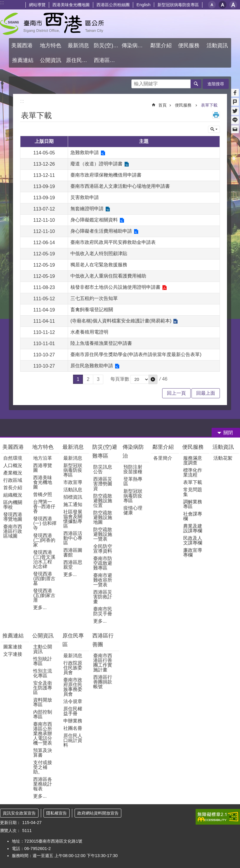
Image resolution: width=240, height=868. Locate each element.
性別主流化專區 (43, 673)
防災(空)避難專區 (105, 451)
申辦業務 (73, 721)
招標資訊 (73, 497)
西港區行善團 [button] (107, 60)
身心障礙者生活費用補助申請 (101, 231)
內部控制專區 (43, 714)
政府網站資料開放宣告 (98, 813)
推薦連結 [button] (23, 60)
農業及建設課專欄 (193, 528)
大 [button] (233, 5)
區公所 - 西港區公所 (52, 24)
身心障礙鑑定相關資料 (94, 220)
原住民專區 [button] (79, 60)
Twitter (235, 111)
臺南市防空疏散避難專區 (103, 563)
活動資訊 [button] (217, 45)
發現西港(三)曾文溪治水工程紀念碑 (44, 559)
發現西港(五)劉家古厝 (44, 595)
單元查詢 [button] (214, 129)
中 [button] (223, 5)
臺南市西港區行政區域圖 (13, 531)
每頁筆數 (120, 379)
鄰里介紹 (164, 447)
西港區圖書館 (73, 553)
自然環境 (13, 458)
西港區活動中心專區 (73, 538)
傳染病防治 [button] (135, 45)
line (235, 120)
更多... (40, 607)
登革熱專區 (133, 481)
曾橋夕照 (43, 494)
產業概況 (13, 473)
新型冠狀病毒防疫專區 (178, 5)
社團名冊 (73, 728)
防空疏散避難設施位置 (103, 501)
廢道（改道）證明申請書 (96, 164)
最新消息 (73, 447)
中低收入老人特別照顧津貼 (99, 253)
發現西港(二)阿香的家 (44, 540)
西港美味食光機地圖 (71, 5)
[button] (153, 379)
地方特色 (43, 447)
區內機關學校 (13, 505)
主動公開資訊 (43, 649)
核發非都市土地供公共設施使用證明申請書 (115, 287)
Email (235, 129)
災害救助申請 (85, 197)
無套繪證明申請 (87, 209)
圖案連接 (13, 647)
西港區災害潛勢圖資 (103, 484)
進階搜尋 (216, 84)
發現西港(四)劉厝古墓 (44, 579)
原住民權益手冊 (73, 711)
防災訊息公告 (103, 469)
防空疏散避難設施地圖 (103, 517)
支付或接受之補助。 (43, 767)
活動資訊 (223, 447)
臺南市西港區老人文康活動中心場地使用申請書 (120, 186)
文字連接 (13, 654)
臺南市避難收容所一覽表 (103, 580)
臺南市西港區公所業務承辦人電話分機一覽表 (43, 734)
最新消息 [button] (78, 45)
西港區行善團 (103, 640)
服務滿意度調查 (193, 460)
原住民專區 (73, 640)
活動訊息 (73, 490)
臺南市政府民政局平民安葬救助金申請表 (113, 242)
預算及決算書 (43, 753)
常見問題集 (193, 492)
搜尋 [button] (196, 84)
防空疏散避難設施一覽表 (103, 534)
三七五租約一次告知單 (94, 298)
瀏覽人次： (10, 831)
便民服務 (184, 105)
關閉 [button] (228, 433)
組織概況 (13, 495)
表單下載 (209, 105)
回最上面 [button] (206, 393)
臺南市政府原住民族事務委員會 (73, 687)
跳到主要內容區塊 (3, 3)
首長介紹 (13, 488)
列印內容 (216, 115)
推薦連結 (13, 636)
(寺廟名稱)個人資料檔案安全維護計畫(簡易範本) (121, 321)
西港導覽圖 (43, 468)
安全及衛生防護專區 (43, 688)
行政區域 (13, 480)
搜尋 (136, 82)
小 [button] (212, 5)
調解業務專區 (193, 504)
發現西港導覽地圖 (13, 517)
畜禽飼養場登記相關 (92, 310)
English (143, 5)
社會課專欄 (193, 516)
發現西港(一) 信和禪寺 (45, 523)
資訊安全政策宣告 (19, 813)
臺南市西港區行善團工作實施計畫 (103, 663)
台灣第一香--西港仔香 (44, 506)
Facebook (235, 93)
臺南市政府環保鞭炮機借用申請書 (106, 175)
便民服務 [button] (190, 45)
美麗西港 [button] (23, 45)
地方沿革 (43, 458)
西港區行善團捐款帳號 (103, 682)
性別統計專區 (43, 661)
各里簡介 (163, 458)
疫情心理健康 (133, 510)
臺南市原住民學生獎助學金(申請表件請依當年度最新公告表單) (136, 354)
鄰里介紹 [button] (162, 45)
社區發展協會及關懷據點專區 (73, 519)
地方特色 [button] (51, 45)
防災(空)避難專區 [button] (107, 45)
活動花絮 (223, 458)
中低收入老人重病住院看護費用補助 (108, 276)
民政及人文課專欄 (193, 540)
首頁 (162, 105)
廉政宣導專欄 (193, 553)
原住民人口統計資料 (73, 740)
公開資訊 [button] (51, 60)
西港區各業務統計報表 (43, 784)
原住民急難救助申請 (92, 366)
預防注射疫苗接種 (133, 469)
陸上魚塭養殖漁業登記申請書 (101, 343)
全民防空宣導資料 (103, 549)
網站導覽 (37, 5)
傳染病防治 (133, 451)
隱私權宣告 (57, 813)
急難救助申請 (85, 152)
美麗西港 (14, 447)
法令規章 (73, 701)
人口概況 (13, 465)
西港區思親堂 (73, 565)
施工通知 (73, 504)
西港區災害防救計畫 (103, 597)
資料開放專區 (43, 702)
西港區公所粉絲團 (113, 5)
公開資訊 (43, 636)
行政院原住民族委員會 (73, 668)
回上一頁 (176, 393)
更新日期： (10, 823)
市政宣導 (73, 482)
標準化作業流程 (193, 473)
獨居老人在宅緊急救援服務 (99, 265)
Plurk (235, 102)
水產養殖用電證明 (89, 332)
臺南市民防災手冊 (103, 611)
